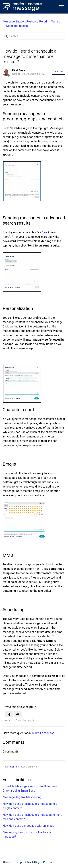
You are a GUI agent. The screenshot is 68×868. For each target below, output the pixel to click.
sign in (14, 767)
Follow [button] (59, 72)
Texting (56, 21)
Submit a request (43, 733)
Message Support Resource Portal (25, 21)
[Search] (34, 36)
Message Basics (17, 26)
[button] (61, 6)
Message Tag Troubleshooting (22, 797)
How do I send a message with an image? (29, 826)
